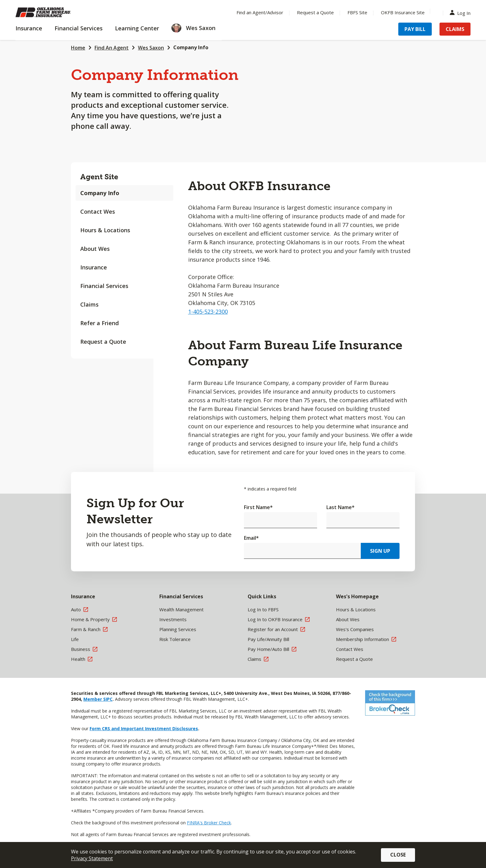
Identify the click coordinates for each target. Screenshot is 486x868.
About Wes (95, 249)
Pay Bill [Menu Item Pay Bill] (415, 29)
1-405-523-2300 (208, 312)
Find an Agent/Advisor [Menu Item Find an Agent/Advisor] (260, 12)
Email (251, 538)
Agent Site (99, 177)
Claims (89, 304)
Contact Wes (98, 212)
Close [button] (398, 855)
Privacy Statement (92, 858)
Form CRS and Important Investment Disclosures (144, 728)
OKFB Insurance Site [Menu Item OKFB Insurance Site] (403, 12)
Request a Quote (103, 342)
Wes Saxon (151, 48)
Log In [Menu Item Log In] (462, 13)
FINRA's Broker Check (209, 823)
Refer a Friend (99, 323)
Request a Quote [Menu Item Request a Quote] (315, 12)
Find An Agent (112, 48)
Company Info (191, 47)
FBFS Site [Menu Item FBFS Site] (357, 12)
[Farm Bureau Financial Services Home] (56, 12)
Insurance (94, 267)
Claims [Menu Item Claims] (455, 29)
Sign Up (380, 551)
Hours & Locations (105, 230)
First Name (258, 507)
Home (78, 48)
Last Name (340, 507)
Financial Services (104, 286)
